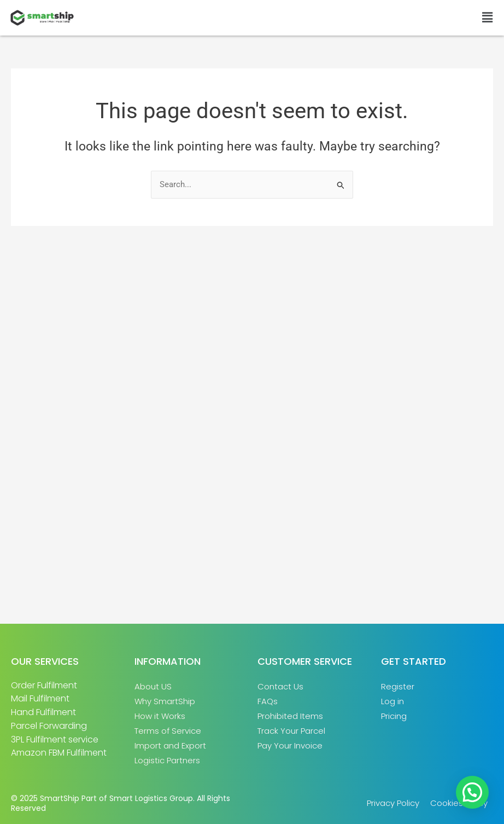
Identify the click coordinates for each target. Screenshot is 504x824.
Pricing (394, 716)
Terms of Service (168, 731)
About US (153, 686)
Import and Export (170, 745)
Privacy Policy (393, 803)
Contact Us (280, 686)
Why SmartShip (165, 701)
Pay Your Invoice (290, 745)
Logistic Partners (167, 760)
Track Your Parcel (291, 731)
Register (398, 686)
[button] (488, 18)
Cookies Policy (459, 803)
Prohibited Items (290, 716)
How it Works (160, 716)
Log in (392, 701)
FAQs (268, 701)
